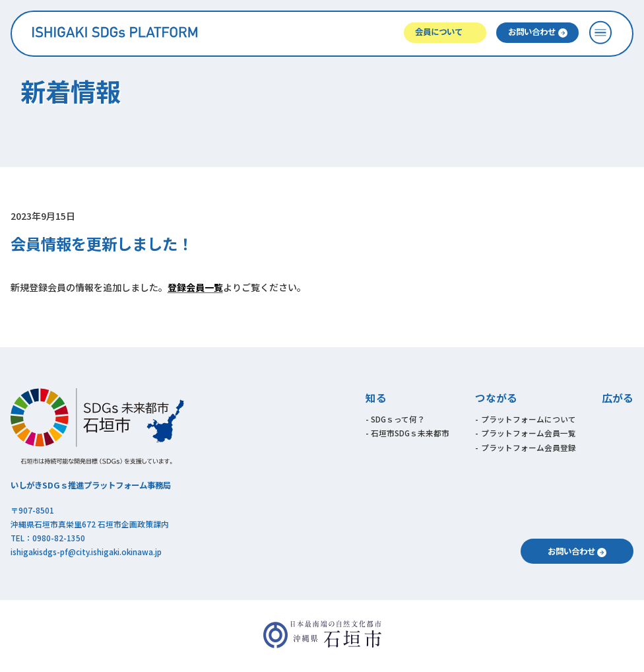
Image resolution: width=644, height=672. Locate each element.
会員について (439, 32)
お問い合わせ (532, 32)
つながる (496, 397)
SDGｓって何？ (398, 419)
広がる (618, 397)
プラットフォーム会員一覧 (529, 433)
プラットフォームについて (529, 419)
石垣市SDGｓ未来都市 (410, 433)
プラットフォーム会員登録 (529, 447)
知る (376, 397)
